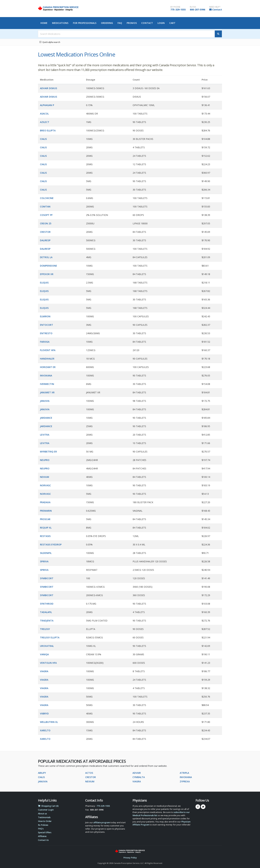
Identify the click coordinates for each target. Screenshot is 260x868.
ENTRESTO (46, 333)
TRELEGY (45, 629)
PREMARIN (46, 511)
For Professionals (85, 23)
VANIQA (44, 654)
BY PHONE (175, 7)
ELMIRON (45, 316)
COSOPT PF (46, 215)
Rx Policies (43, 825)
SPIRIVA (44, 561)
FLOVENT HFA (48, 350)
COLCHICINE (47, 198)
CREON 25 (46, 223)
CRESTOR (45, 232)
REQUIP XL (46, 528)
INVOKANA (46, 376)
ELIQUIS (44, 283)
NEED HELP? (215, 7)
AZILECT (45, 122)
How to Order (45, 821)
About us (42, 814)
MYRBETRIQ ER (48, 452)
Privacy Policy (130, 858)
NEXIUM (45, 477)
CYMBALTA (139, 777)
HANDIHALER (47, 359)
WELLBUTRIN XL (49, 722)
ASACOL (44, 114)
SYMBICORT (47, 578)
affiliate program (102, 823)
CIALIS (43, 139)
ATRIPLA (184, 773)
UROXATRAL (47, 646)
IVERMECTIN (47, 384)
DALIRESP (45, 240)
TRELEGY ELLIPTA (50, 637)
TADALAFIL (46, 612)
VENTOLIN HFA (48, 663)
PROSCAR (45, 519)
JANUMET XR (47, 392)
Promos (132, 23)
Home (44, 23)
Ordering (107, 23)
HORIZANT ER (48, 367)
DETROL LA (46, 257)
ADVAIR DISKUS (49, 88)
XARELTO (45, 730)
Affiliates (42, 836)
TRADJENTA (47, 621)
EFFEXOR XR (47, 274)
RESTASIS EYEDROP (51, 545)
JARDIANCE (46, 418)
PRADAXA (45, 502)
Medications (60, 23)
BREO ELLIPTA (48, 130)
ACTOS (89, 773)
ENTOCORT (47, 325)
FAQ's (41, 829)
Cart (172, 23)
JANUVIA (45, 401)
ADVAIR (137, 773)
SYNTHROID (47, 604)
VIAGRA (44, 671)
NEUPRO (45, 460)
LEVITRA (45, 435)
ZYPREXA (185, 781)
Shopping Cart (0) (48, 806)
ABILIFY (42, 773)
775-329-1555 (178, 10)
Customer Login (46, 810)
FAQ (120, 23)
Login (161, 23)
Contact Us (43, 840)
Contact (217, 10)
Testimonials (44, 817)
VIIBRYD (44, 714)
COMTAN (45, 207)
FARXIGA (45, 342)
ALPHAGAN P (47, 105)
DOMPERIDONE (49, 266)
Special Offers (45, 832)
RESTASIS (45, 536)
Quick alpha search (50, 42)
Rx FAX (193, 7)
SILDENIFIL (46, 553)
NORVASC (45, 485)
